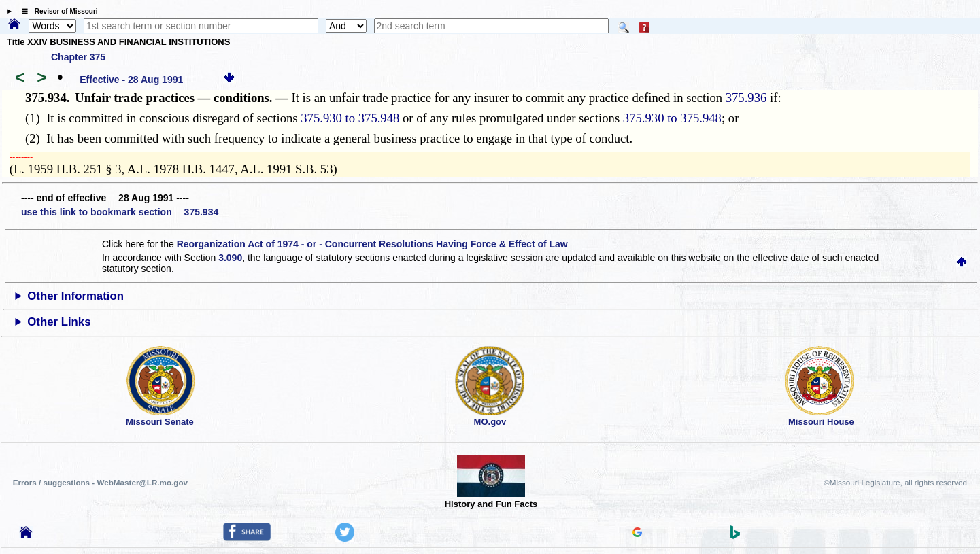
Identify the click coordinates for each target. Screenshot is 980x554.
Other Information (75, 296)
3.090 (230, 258)
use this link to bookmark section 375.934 (120, 212)
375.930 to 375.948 (350, 118)
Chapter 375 (78, 57)
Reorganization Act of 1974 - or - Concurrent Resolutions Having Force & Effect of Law (372, 244)
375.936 (746, 98)
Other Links (59, 322)
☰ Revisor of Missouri (56, 11)
